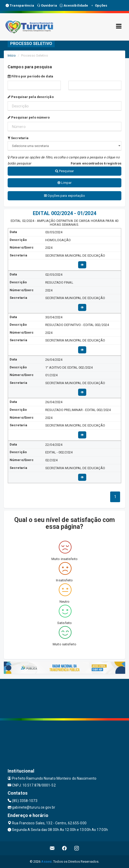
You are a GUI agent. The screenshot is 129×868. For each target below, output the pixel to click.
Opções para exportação (64, 196)
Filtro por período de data (30, 76)
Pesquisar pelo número (29, 117)
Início (12, 55)
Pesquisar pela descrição (31, 97)
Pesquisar (64, 171)
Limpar (64, 183)
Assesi (46, 862)
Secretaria (18, 138)
